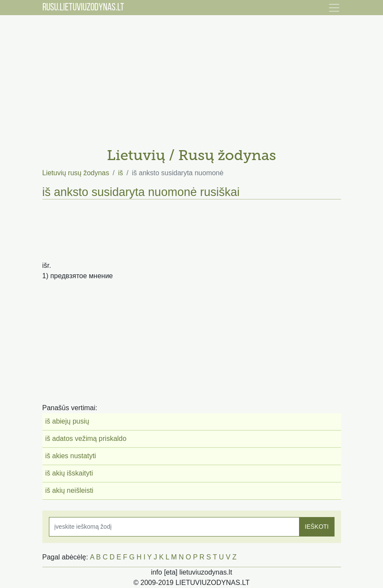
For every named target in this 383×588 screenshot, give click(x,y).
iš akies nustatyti (71, 456)
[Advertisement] (192, 78)
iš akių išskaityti (69, 473)
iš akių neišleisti (69, 490)
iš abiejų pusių (67, 421)
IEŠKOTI (317, 527)
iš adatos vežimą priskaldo (86, 439)
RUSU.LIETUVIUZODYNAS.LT (83, 8)
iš (121, 173)
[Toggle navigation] (334, 8)
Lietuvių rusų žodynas (76, 173)
